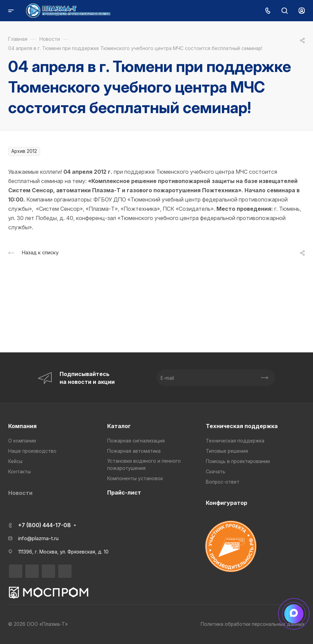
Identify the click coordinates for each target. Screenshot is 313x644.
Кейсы (15, 461)
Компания (22, 426)
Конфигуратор (227, 503)
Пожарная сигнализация (136, 441)
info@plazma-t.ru (38, 538)
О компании (22, 441)
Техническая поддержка (242, 426)
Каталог (119, 426)
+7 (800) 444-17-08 (45, 525)
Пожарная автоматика (134, 451)
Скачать (216, 472)
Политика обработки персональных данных (253, 624)
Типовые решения (227, 451)
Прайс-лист (124, 493)
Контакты (20, 472)
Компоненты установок (135, 478)
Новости (20, 493)
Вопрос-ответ (223, 482)
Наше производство (32, 451)
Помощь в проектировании (238, 461)
